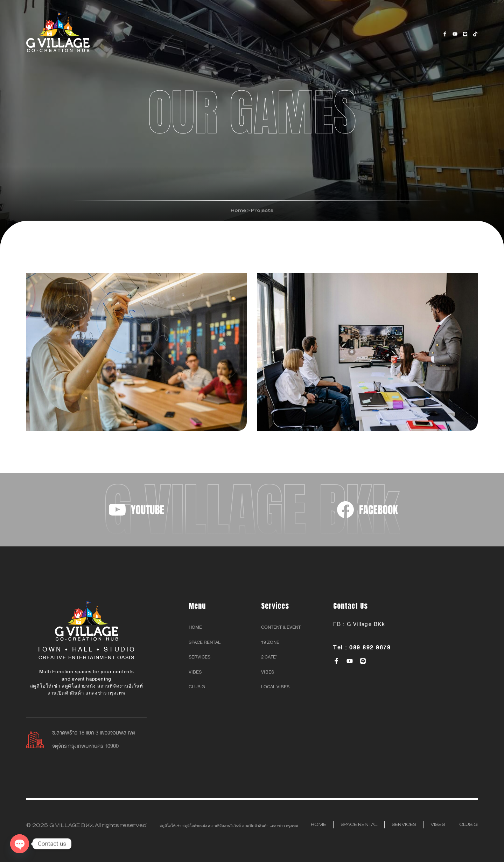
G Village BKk (366, 624)
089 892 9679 (370, 648)
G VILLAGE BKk (71, 825)
